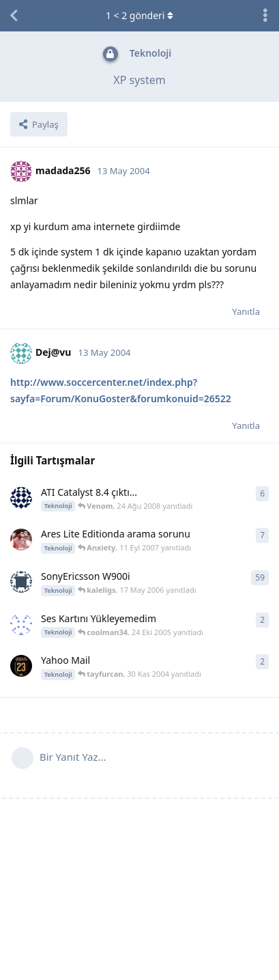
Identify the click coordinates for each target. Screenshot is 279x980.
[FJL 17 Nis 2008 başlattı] (21, 498)
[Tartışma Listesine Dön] (14, 16)
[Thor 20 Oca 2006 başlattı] (21, 582)
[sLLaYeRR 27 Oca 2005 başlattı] (21, 624)
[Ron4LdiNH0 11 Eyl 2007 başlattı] (21, 540)
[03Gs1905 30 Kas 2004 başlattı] (21, 666)
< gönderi (139, 15)
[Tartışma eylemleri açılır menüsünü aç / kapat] (265, 16)
